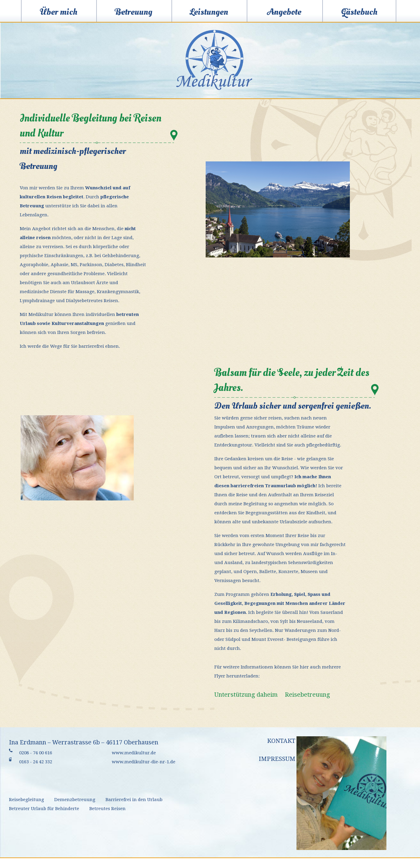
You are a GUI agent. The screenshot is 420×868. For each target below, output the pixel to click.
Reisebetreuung (307, 695)
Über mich (58, 12)
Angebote (284, 12)
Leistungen (209, 12)
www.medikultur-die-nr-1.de (144, 762)
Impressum (277, 759)
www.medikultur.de (134, 753)
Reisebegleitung (27, 800)
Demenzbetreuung (75, 800)
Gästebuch (359, 12)
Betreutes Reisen (107, 809)
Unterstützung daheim (246, 695)
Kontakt (281, 741)
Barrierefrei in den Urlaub (134, 800)
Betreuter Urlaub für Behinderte (44, 809)
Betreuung (134, 12)
